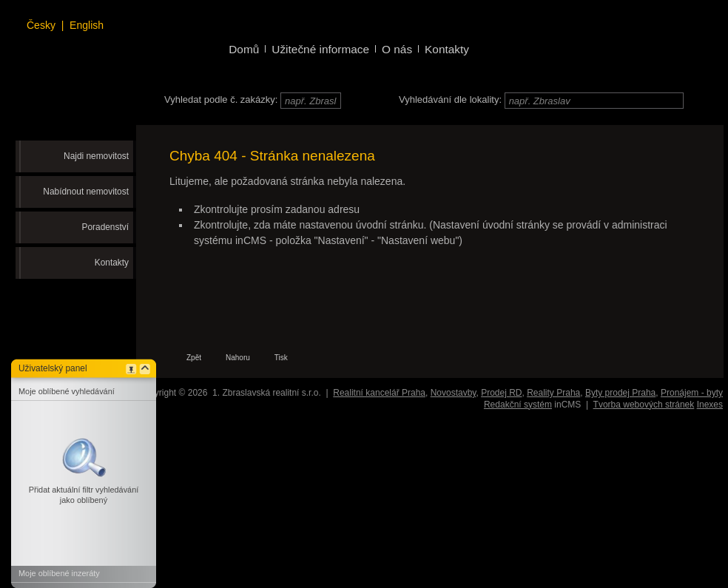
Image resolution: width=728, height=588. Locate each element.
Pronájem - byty (692, 393)
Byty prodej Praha (620, 393)
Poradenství (105, 227)
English (87, 25)
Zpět (194, 358)
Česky (41, 25)
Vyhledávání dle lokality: (450, 99)
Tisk (281, 358)
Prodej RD (501, 393)
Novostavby (454, 393)
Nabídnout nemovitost (86, 192)
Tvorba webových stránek (644, 405)
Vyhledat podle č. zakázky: (221, 99)
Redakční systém (518, 405)
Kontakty (112, 263)
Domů (244, 49)
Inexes (710, 405)
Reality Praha (553, 393)
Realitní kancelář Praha (379, 393)
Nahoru (238, 358)
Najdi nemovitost (96, 156)
